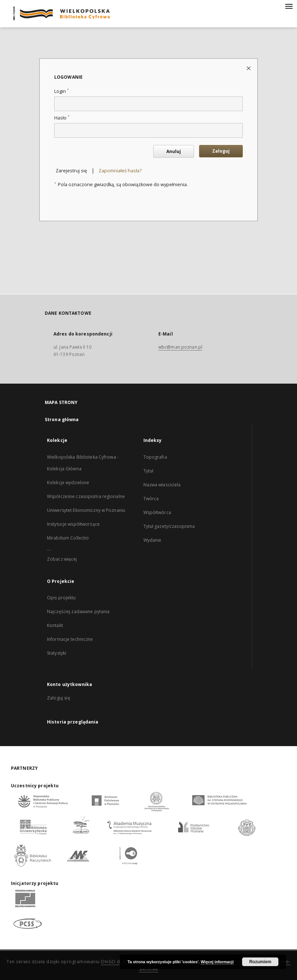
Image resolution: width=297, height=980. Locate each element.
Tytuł (148, 471)
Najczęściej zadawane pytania (78, 611)
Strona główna (62, 420)
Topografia (155, 457)
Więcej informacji (217, 962)
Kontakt (55, 625)
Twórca (151, 499)
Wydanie (153, 540)
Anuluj (174, 151)
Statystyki (57, 653)
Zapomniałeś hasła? (120, 171)
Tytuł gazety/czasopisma (169, 526)
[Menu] (289, 6)
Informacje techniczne (70, 639)
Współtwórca (157, 512)
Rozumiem (260, 962)
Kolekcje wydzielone (68, 483)
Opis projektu (62, 598)
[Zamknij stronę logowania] (249, 68)
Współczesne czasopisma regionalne (86, 496)
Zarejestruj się (71, 171)
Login (62, 91)
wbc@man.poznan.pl (180, 347)
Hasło (62, 118)
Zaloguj (221, 151)
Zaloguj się (59, 698)
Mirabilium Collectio (68, 538)
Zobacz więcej (62, 559)
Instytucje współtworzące (73, 524)
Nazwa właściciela (162, 485)
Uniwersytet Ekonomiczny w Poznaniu (86, 510)
